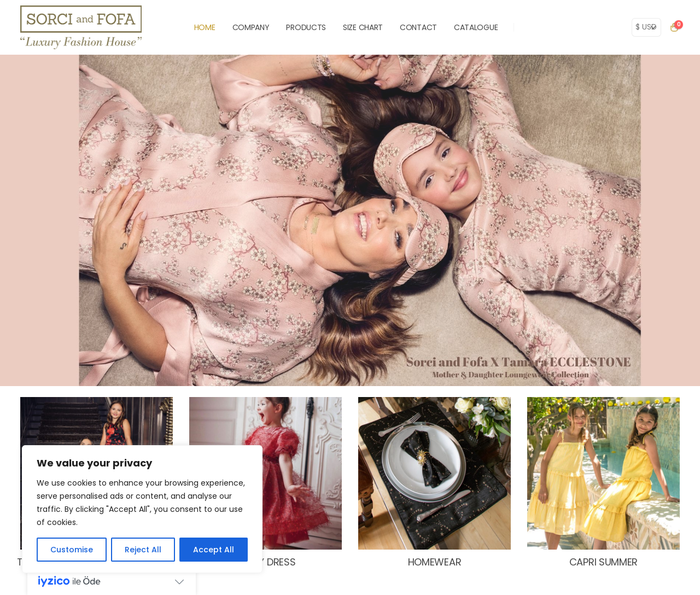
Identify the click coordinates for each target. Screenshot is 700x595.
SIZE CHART (363, 27)
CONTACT (418, 27)
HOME (205, 27)
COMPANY (251, 27)
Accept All (214, 550)
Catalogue (476, 27)
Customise (72, 550)
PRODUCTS (306, 27)
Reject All (143, 550)
